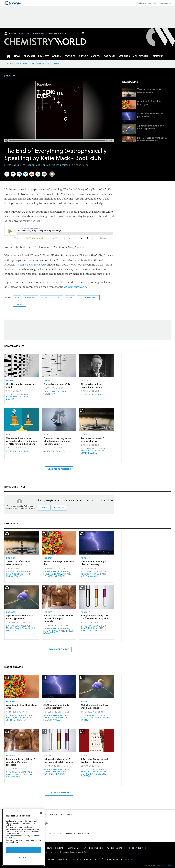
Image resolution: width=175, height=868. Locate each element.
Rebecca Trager (20, 451)
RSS (68, 814)
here (84, 247)
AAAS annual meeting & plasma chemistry (150, 115)
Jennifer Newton (54, 576)
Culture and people (88, 298)
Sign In (12, 33)
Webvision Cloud (165, 865)
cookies (128, 859)
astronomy (31, 298)
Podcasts (10, 76)
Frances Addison (36, 165)
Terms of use (53, 834)
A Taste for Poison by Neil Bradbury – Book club (94, 761)
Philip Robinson (90, 451)
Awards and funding (93, 848)
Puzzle (10, 381)
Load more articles (59, 469)
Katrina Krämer (16, 165)
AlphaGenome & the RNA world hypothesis (151, 127)
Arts (17, 298)
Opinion (85, 381)
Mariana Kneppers (96, 448)
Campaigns (73, 848)
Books (70, 298)
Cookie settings (23, 857)
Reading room (43, 64)
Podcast (85, 435)
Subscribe (38, 33)
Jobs (32, 64)
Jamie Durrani (89, 628)
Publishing (141, 3)
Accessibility (69, 834)
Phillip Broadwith (55, 574)
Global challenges (116, 848)
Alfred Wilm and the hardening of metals (91, 385)
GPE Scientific (17, 396)
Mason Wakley (56, 451)
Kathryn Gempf (60, 165)
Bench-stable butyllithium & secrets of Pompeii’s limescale (152, 141)
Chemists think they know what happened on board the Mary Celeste (57, 441)
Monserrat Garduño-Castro (94, 775)
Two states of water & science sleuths (149, 91)
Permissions (84, 834)
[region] (23, 837)
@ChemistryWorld (75, 287)
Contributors (56, 814)
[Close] (41, 813)
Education (153, 3)
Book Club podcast (52, 298)
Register (24, 33)
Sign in (44, 508)
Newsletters (21, 64)
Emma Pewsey (89, 453)
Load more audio (59, 649)
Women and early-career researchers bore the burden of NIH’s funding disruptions (21, 441)
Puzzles (55, 64)
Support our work (138, 848)
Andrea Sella (93, 394)
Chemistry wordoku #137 (57, 384)
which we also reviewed (31, 265)
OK (23, 850)
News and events (55, 848)
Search (83, 33)
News (9, 435)
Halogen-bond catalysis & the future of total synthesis (96, 617)
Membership (165, 3)
